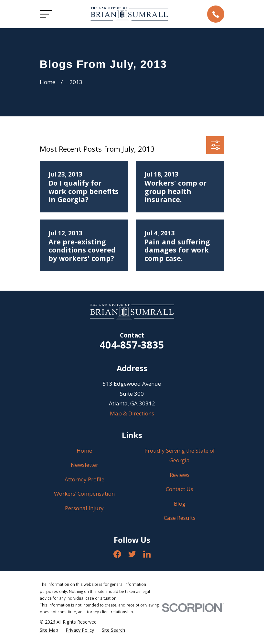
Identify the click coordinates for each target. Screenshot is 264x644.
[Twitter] (132, 554)
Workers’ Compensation (84, 494)
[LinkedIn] (147, 554)
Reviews (180, 475)
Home (84, 451)
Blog (180, 504)
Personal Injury (84, 508)
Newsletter (84, 465)
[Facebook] (117, 554)
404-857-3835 (132, 345)
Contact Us (180, 489)
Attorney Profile (84, 479)
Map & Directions (132, 413)
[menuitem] (49, 630)
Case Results (180, 518)
